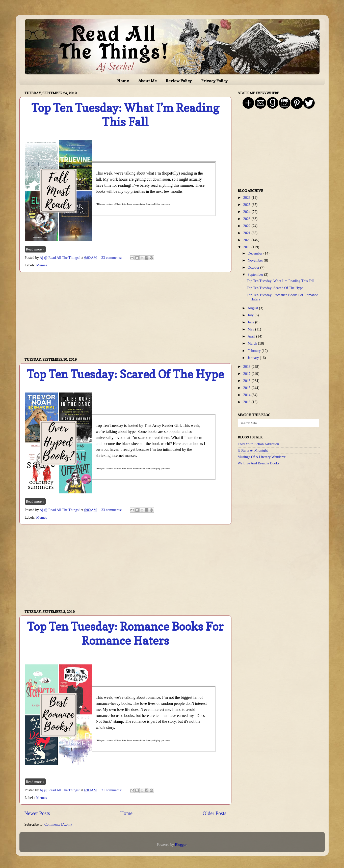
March (253, 343)
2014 (247, 395)
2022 (247, 226)
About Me (148, 81)
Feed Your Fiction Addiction (258, 444)
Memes (41, 265)
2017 (247, 374)
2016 (247, 381)
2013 (247, 402)
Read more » (35, 249)
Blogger (181, 845)
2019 (247, 247)
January (254, 358)
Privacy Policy (214, 81)
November (256, 260)
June (251, 322)
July (251, 315)
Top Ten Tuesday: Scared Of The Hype (125, 374)
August (253, 308)
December (256, 253)
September (256, 274)
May (251, 329)
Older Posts (215, 813)
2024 (247, 212)
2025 (247, 205)
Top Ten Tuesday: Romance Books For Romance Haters (125, 634)
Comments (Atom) (58, 824)
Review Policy (179, 81)
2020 (247, 240)
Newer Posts (37, 813)
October (254, 267)
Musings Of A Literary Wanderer (262, 457)
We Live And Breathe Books (259, 463)
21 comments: (112, 790)
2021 (247, 233)
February (255, 351)
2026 (247, 198)
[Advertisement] (125, 315)
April (252, 336)
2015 (247, 388)
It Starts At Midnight (253, 450)
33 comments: (112, 258)
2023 (247, 219)
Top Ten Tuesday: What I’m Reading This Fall (125, 115)
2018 (247, 367)
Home (123, 81)
